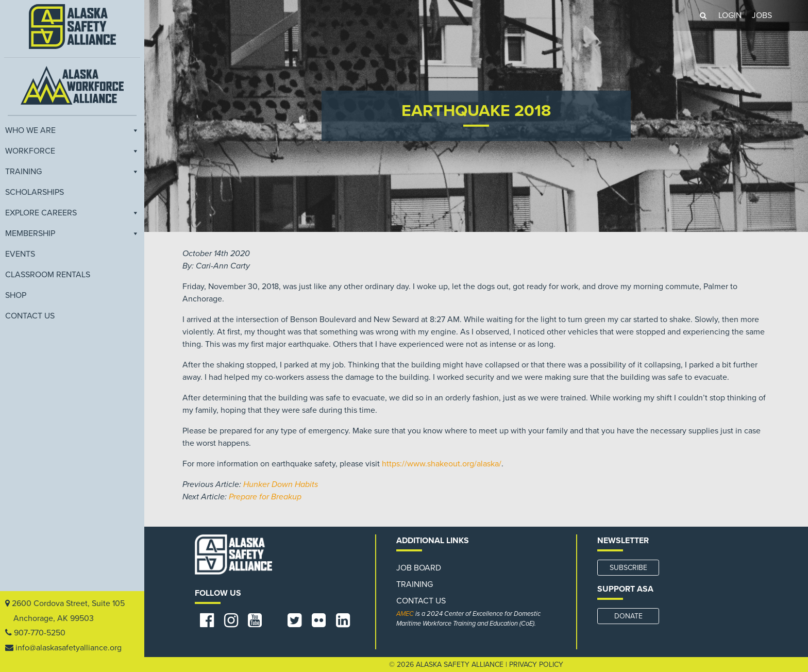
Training (72, 171)
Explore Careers (72, 212)
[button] (703, 15)
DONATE (628, 616)
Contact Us (30, 315)
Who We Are (72, 130)
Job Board (419, 568)
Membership (72, 233)
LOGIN (730, 15)
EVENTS (20, 254)
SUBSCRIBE (628, 568)
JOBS (762, 15)
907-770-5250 (40, 633)
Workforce (72, 150)
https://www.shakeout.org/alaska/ (442, 464)
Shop (16, 295)
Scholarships (35, 192)
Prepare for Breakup (265, 497)
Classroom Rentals (48, 274)
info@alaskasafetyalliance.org (69, 648)
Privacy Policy (536, 665)
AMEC (405, 614)
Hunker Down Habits (281, 484)
